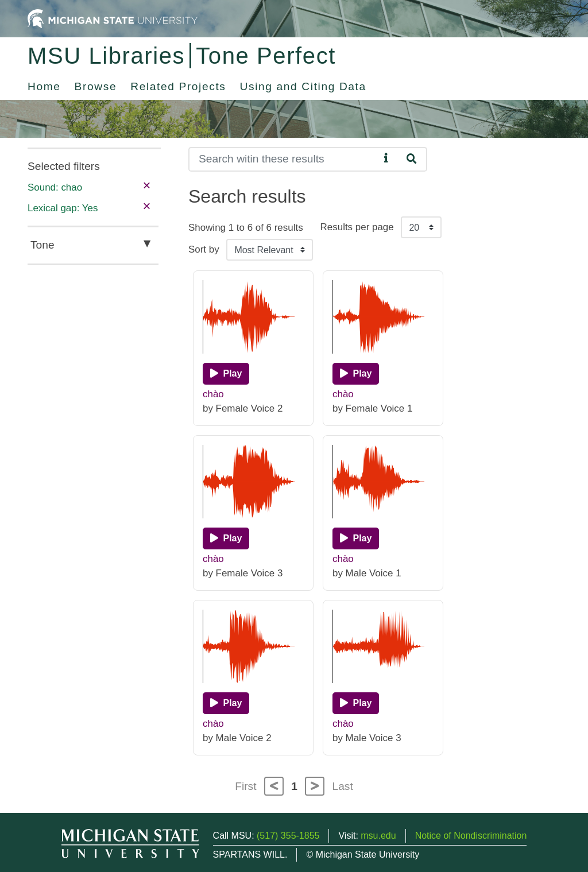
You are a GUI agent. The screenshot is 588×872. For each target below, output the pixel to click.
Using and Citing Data (303, 86)
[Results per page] (421, 227)
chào (213, 394)
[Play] (226, 374)
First (245, 786)
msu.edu (378, 836)
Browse (96, 86)
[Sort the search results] (270, 250)
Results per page (357, 227)
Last (343, 786)
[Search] (284, 159)
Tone (42, 245)
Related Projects (178, 86)
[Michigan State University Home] (113, 18)
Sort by (204, 249)
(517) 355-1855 (288, 836)
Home (44, 86)
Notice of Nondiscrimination (471, 836)
